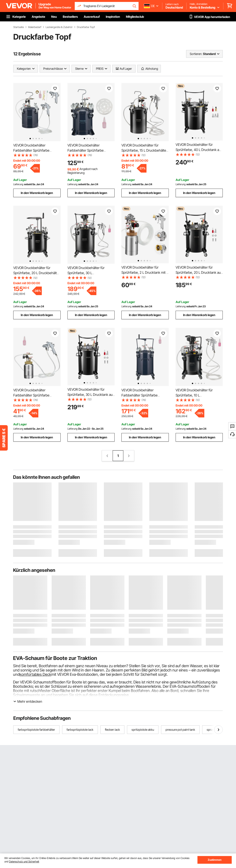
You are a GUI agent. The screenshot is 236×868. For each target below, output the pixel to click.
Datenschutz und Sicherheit (24, 861)
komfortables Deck (35, 674)
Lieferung (18, 184)
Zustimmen (215, 860)
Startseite (19, 27)
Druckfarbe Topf (86, 27)
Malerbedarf (35, 27)
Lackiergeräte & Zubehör (59, 27)
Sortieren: (196, 54)
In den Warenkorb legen (37, 193)
